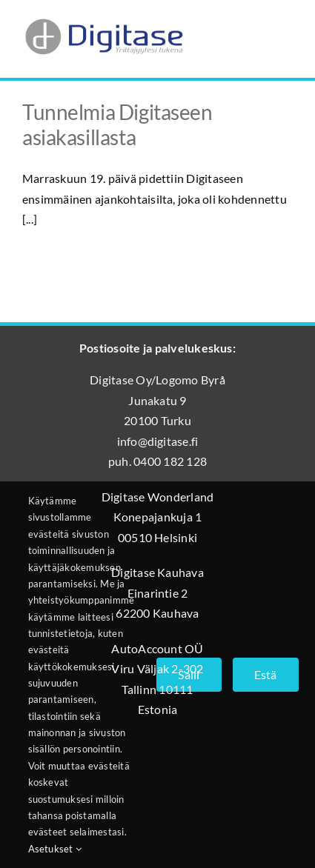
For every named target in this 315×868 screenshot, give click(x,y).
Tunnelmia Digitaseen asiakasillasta (117, 124)
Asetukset (55, 849)
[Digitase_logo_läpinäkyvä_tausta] (103, 17)
